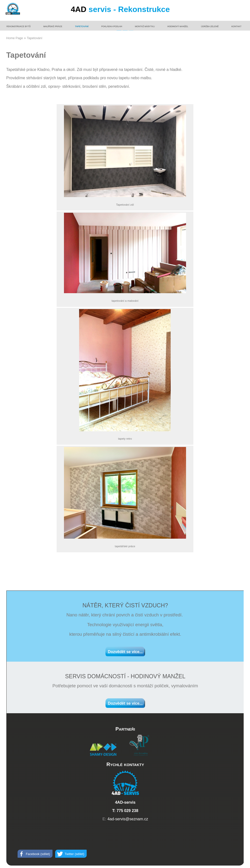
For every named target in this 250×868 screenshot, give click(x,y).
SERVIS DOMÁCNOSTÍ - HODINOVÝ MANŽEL (125, 676)
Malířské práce (53, 26)
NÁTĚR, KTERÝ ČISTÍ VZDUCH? (125, 605)
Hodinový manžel (178, 26)
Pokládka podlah (112, 26)
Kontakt (236, 26)
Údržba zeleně (210, 26)
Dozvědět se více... (125, 652)
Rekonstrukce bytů (18, 26)
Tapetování (82, 26)
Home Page (15, 38)
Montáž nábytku (145, 26)
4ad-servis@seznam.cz (128, 819)
